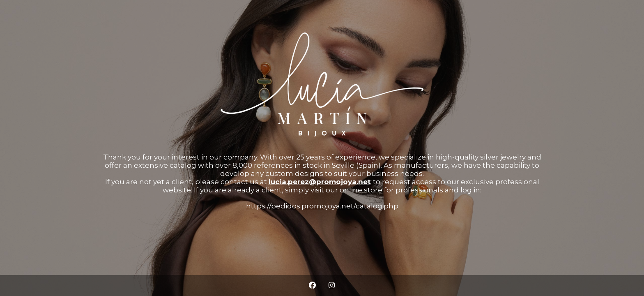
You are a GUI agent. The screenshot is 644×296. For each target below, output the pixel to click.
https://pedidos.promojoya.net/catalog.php (322, 206)
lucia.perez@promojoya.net (320, 182)
